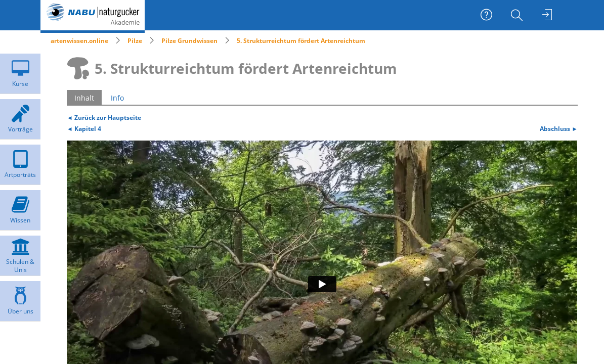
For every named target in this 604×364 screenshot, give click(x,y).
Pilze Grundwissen (189, 41)
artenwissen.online (79, 41)
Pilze (135, 41)
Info (117, 98)
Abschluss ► (559, 128)
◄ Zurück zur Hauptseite (104, 117)
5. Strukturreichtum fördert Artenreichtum (301, 41)
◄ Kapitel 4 (84, 128)
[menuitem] (518, 15)
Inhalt (84, 98)
